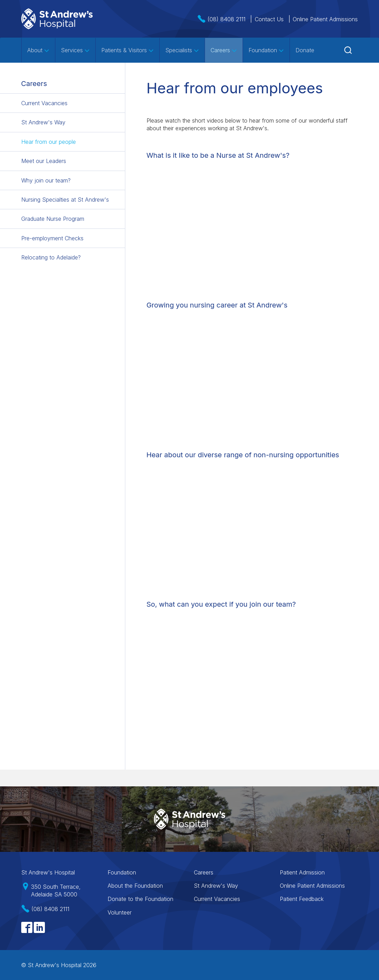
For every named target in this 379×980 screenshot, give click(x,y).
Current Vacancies (44, 103)
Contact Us (269, 19)
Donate (305, 50)
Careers (224, 50)
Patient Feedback (302, 899)
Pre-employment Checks (52, 238)
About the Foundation (135, 886)
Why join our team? (46, 180)
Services (75, 50)
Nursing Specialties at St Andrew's (65, 200)
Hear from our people (49, 142)
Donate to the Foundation (140, 899)
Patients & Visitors (128, 50)
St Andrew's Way (43, 122)
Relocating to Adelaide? (51, 257)
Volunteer (120, 912)
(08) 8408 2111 (226, 19)
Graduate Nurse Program (53, 219)
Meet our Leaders (44, 161)
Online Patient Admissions (325, 19)
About (38, 50)
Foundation (266, 50)
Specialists (182, 50)
